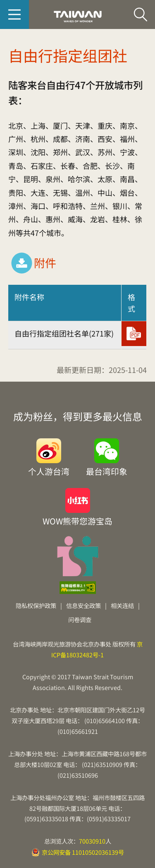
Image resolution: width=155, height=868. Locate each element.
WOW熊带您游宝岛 (77, 520)
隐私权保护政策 (36, 605)
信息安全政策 (83, 605)
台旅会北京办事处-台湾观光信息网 (78, 17)
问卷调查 (80, 619)
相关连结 (122, 605)
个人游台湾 (49, 470)
